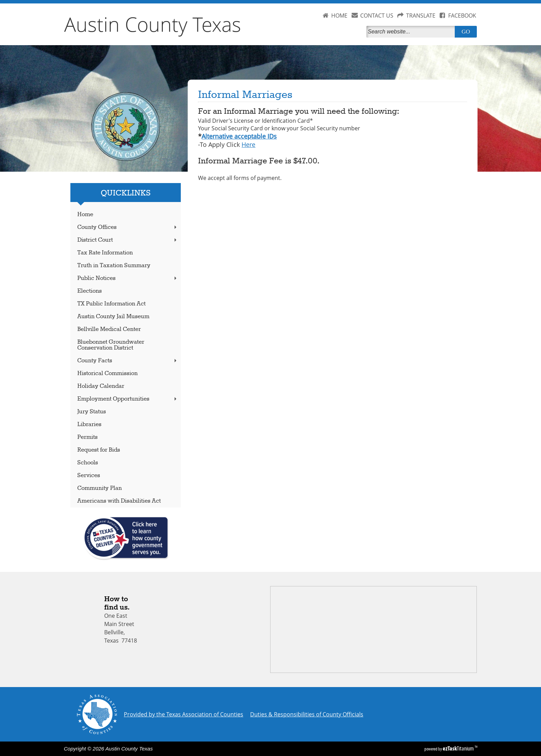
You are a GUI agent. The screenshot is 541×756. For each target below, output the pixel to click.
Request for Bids (99, 450)
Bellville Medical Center (109, 329)
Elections (90, 291)
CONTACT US (377, 16)
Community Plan (100, 488)
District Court (128, 240)
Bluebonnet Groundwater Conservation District (111, 345)
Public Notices (128, 278)
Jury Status (92, 412)
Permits (87, 437)
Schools (88, 463)
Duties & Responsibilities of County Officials (307, 714)
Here (248, 144)
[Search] (412, 32)
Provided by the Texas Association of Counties (184, 714)
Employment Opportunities (128, 399)
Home (85, 215)
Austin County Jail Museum (113, 317)
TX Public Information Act (111, 304)
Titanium (459, 748)
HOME (339, 16)
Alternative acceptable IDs (239, 136)
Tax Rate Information (105, 253)
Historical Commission (107, 374)
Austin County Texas (153, 24)
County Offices (128, 227)
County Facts (128, 361)
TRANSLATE (421, 16)
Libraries (89, 425)
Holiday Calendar (101, 386)
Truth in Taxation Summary (114, 266)
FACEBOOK (462, 16)
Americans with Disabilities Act (119, 501)
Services (89, 476)
